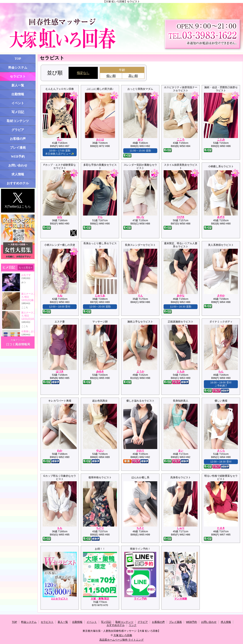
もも (60, 528)
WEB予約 (18, 157)
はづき (60, 371)
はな (60, 217)
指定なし (83, 73)
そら (100, 217)
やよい (100, 451)
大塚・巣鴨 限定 (100, 599)
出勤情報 (18, 94)
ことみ (221, 139)
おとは (100, 139)
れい (60, 139)
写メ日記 (18, 112)
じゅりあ (100, 296)
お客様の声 (18, 139)
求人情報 (18, 174)
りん (140, 296)
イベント (18, 103)
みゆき (100, 371)
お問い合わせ (18, 165)
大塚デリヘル (18, 340)
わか (60, 451)
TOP (18, 59)
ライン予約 (140, 599)
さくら (221, 451)
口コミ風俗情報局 (18, 344)
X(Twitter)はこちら (18, 200)
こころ (181, 139)
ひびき (181, 217)
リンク (133, 625)
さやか (221, 296)
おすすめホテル (18, 183)
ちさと (140, 528)
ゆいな (140, 217)
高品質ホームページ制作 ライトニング (122, 640)
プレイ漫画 (18, 148)
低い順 (111, 76)
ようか (140, 371)
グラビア (18, 130)
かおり (140, 451)
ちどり (100, 528)
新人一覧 (18, 85)
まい (181, 451)
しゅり (181, 528)
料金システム (18, 68)
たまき (221, 528)
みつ (140, 139)
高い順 (133, 76)
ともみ (181, 371)
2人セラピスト (60, 599)
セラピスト (18, 76)
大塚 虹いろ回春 (123, 635)
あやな (181, 296)
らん (221, 371)
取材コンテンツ (18, 121)
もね (60, 296)
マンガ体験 (181, 599)
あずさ (221, 217)
